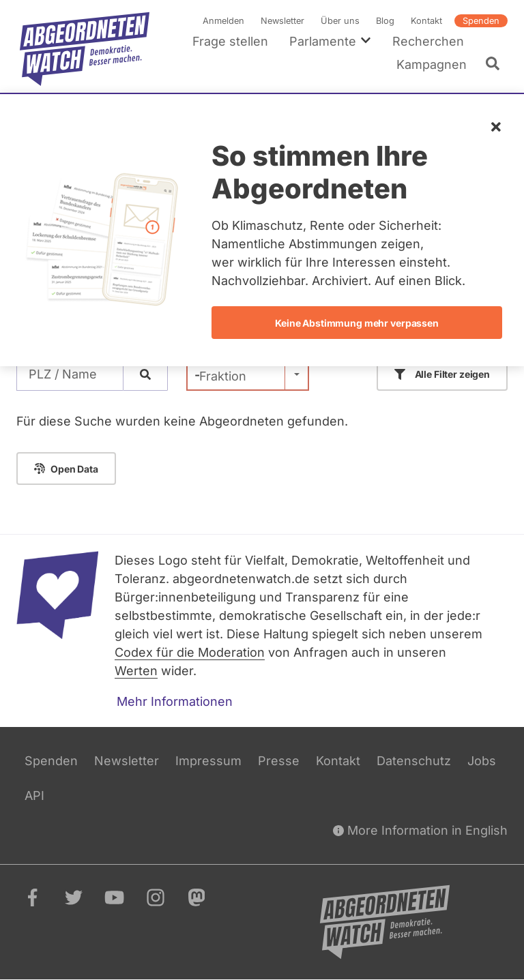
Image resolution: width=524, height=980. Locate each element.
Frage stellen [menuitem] (230, 41)
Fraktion (223, 376)
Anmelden (223, 21)
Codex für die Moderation (190, 652)
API (34, 796)
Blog (385, 21)
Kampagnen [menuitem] (432, 64)
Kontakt (426, 21)
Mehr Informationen (175, 701)
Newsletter (282, 21)
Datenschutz (414, 761)
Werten (136, 671)
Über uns (340, 21)
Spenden (481, 21)
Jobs (482, 761)
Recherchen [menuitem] (428, 41)
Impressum (208, 761)
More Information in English (420, 830)
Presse (279, 761)
